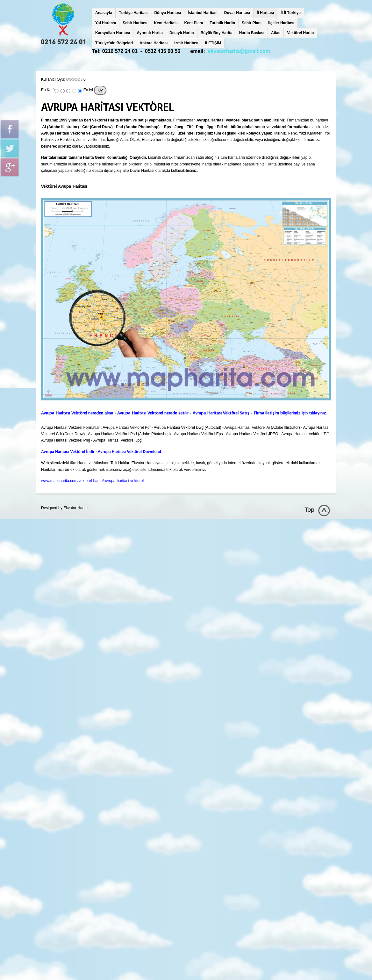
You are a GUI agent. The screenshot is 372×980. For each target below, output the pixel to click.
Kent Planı (194, 23)
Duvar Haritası (237, 13)
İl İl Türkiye (291, 13)
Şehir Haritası (135, 23)
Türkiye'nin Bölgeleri (114, 43)
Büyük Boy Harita (217, 33)
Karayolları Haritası (113, 33)
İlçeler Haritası (281, 23)
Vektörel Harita (300, 33)
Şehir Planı (252, 23)
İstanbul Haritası (202, 13)
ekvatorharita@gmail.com (239, 51)
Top (309, 510)
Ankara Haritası (154, 43)
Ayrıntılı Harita (150, 33)
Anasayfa (104, 13)
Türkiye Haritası (133, 13)
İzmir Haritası (186, 43)
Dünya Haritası (168, 13)
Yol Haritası (106, 23)
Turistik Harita (222, 23)
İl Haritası (265, 13)
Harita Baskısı (252, 33)
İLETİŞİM (213, 43)
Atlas (276, 33)
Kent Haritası (166, 23)
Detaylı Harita (182, 33)
